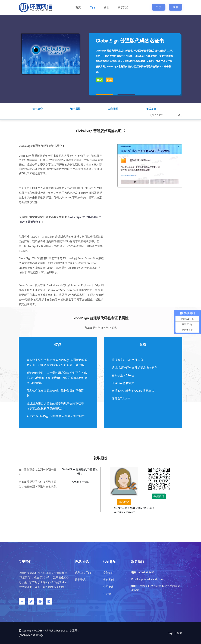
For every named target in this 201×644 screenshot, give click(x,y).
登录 (159, 7)
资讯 (106, 7)
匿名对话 (124, 502)
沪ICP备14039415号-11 (32, 635)
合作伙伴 (108, 572)
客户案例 (108, 580)
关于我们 (123, 7)
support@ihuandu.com (151, 579)
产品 (92, 7)
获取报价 (113, 109)
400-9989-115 (146, 572)
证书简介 (38, 109)
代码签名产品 (83, 572)
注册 (175, 7)
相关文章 (151, 109)
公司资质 (108, 587)
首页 (78, 7)
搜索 (180, 633)
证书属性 (75, 109)
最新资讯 (80, 580)
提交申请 (80, 492)
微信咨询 (159, 496)
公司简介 (108, 594)
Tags (171, 633)
